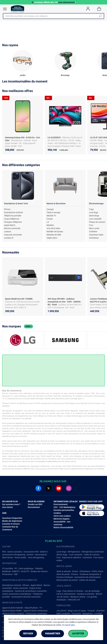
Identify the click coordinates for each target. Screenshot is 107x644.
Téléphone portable (13, 216)
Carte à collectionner (66, 594)
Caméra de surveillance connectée (31, 591)
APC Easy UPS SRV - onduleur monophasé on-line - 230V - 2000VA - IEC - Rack (65, 302)
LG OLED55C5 (54, 137)
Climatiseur (85, 571)
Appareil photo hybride (13, 608)
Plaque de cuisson (97, 222)
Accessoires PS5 (31, 552)
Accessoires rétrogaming (14, 555)
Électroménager (96, 203)
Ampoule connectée (13, 235)
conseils (41, 461)
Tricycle (91, 611)
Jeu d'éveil (61, 611)
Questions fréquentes (12, 518)
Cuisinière (87, 557)
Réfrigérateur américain (93, 552)
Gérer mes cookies (62, 516)
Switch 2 (44, 552)
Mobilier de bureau (55, 232)
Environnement (61, 504)
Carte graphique (26, 568)
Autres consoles (15, 552)
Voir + (28, 326)
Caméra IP (9, 238)
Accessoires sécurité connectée (26, 597)
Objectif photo (31, 608)
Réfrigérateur (74, 552)
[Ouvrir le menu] (5, 9)
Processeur (7, 574)
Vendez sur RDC (35, 504)
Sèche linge (94, 216)
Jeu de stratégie (92, 591)
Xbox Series (8, 557)
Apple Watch (10, 225)
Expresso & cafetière (72, 557)
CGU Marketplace (67, 507)
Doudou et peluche (86, 594)
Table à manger (53, 212)
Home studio (20, 557)
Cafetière (93, 232)
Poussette (76, 614)
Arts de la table (53, 228)
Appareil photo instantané (35, 611)
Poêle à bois (97, 571)
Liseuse (7, 232)
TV (41, 608)
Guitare (30, 555)
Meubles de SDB (54, 235)
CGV (56, 507)
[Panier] (99, 9)
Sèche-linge (62, 555)
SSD (16, 574)
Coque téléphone (12, 219)
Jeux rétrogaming (36, 557)
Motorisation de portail (67, 580)
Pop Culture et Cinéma (73, 591)
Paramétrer (53, 634)
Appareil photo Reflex (12, 611)
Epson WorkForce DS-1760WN (19, 299)
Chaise (50, 219)
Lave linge (94, 212)
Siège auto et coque (77, 611)
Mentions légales (62, 519)
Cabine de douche (87, 580)
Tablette (39, 568)
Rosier (75, 571)
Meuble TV (51, 216)
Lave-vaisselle (76, 555)
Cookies (57, 513)
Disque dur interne (39, 571)
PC (16, 568)
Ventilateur (94, 238)
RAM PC (16, 571)
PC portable (8, 568)
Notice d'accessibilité (63, 527)
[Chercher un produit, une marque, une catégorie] (52, 16)
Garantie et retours (11, 524)
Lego (59, 591)
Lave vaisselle (95, 219)
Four (91, 225)
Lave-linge (61, 552)
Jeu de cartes (63, 597)
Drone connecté (21, 588)
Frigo (91, 209)
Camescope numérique (36, 614)
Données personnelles (64, 510)
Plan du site (54, 541)
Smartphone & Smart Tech (16, 203)
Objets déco (52, 238)
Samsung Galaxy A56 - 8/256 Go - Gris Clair (23, 139)
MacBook (6, 571)
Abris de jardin (63, 574)
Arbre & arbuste (64, 571)
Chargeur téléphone (13, 222)
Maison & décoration (56, 203)
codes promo (52, 461)
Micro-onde (94, 228)
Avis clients (7, 507)
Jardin (23, 75)
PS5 (4, 552)
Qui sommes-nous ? (11, 504)
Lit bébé (98, 614)
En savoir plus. (69, 625)
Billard (99, 594)
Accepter (78, 634)
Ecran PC (25, 571)
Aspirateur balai (96, 235)
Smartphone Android (13, 212)
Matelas (50, 225)
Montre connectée (12, 228)
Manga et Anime (78, 597)
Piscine (75, 574)
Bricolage (65, 75)
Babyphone (88, 614)
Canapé (50, 209)
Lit (48, 222)
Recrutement (34, 507)
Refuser (28, 634)
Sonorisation (41, 555)
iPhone (7, 209)
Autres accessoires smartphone (17, 594)
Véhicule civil (74, 600)
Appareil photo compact (13, 614)
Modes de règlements (12, 521)
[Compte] (88, 9)
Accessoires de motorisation (88, 577)
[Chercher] (100, 16)
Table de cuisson (92, 555)
